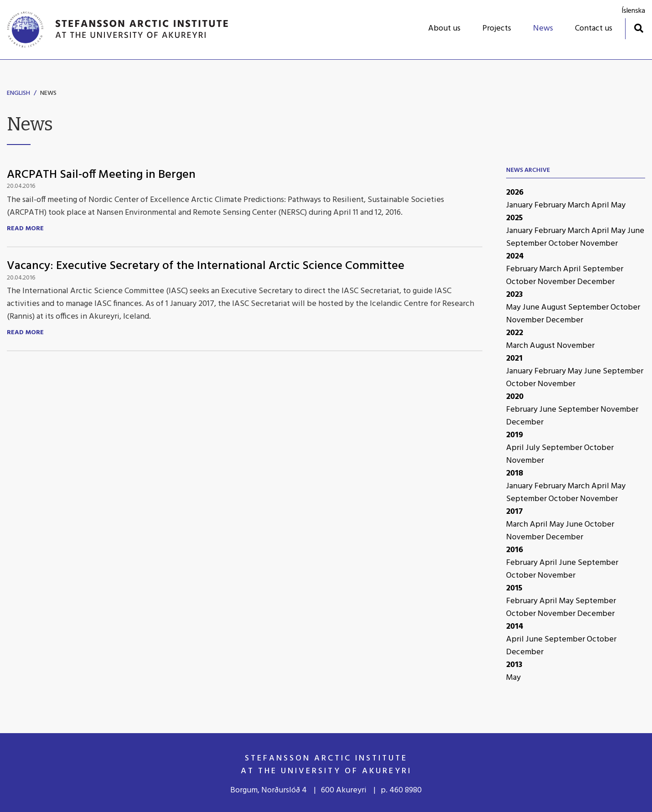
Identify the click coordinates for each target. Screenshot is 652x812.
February (551, 205)
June (636, 231)
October (564, 244)
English (18, 93)
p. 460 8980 (401, 790)
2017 (515, 512)
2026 (515, 193)
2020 (515, 397)
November (599, 244)
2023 (515, 295)
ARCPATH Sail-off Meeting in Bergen (101, 175)
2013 (514, 665)
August (555, 308)
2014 (515, 627)
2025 (515, 218)
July (534, 448)
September (527, 244)
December (596, 282)
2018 (515, 473)
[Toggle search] (639, 28)
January (520, 205)
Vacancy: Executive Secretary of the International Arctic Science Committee (206, 266)
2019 (515, 435)
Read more (25, 229)
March (580, 205)
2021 (514, 359)
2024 (515, 256)
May (618, 205)
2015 (514, 588)
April (601, 205)
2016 (515, 550)
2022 (515, 333)
